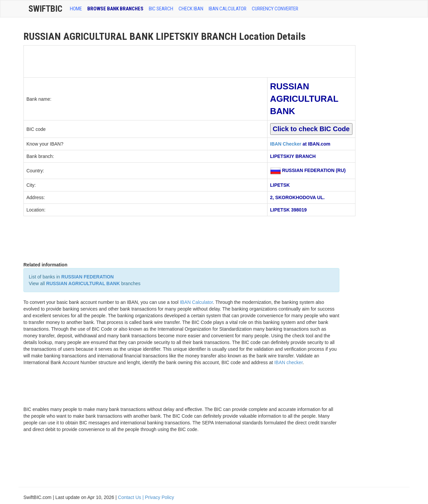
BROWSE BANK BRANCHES (115, 9)
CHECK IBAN (191, 9)
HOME (76, 9)
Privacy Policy (159, 497)
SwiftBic (45, 9)
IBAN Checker (286, 144)
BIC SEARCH (161, 9)
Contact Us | (132, 497)
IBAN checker (288, 362)
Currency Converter (275, 9)
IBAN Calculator (228, 9)
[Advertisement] (145, 61)
